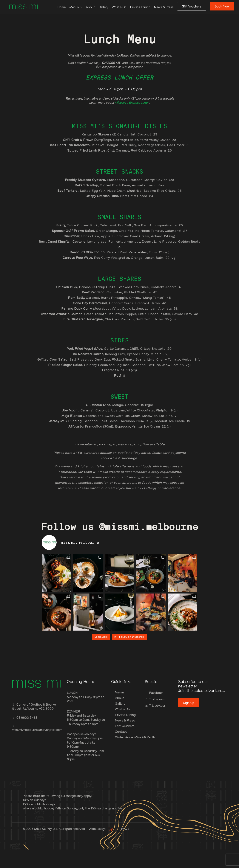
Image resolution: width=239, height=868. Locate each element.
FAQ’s (125, 847)
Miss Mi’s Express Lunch (132, 102)
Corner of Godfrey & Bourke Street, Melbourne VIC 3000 (34, 725)
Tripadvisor (155, 724)
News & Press (164, 7)
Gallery (103, 7)
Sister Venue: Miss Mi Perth (127, 756)
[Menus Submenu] (82, 7)
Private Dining (140, 7)
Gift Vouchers (125, 745)
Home (62, 7)
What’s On (119, 7)
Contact (121, 750)
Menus (74, 7)
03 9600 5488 (25, 736)
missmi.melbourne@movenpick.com (37, 746)
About (90, 7)
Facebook (154, 711)
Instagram (155, 718)
